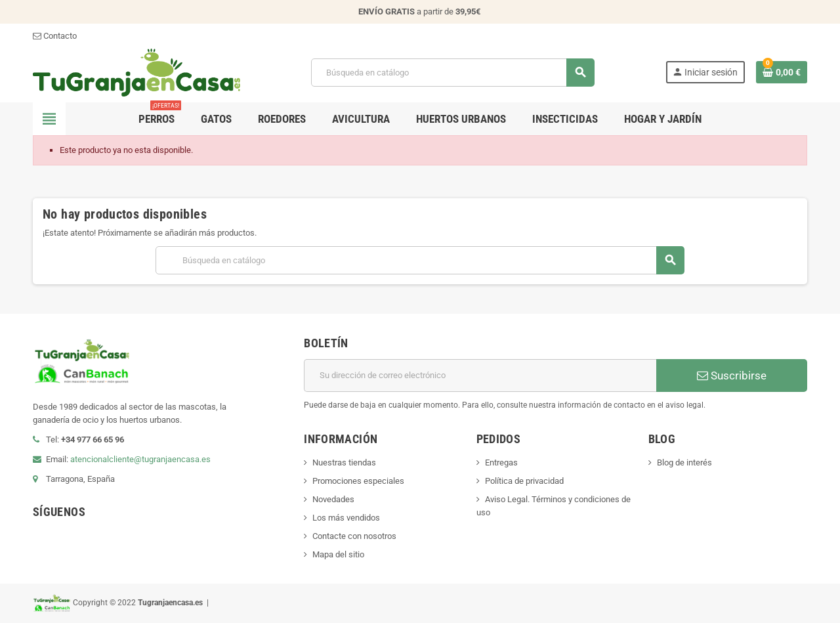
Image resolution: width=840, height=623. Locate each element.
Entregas (501, 462)
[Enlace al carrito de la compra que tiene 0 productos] (782, 72)
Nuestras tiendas (344, 462)
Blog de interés (684, 462)
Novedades (333, 499)
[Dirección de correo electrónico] (480, 376)
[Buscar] (452, 73)
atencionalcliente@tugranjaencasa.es (140, 459)
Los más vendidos (346, 518)
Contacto (55, 36)
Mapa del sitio (338, 554)
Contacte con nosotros (354, 536)
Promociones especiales (358, 481)
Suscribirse (732, 376)
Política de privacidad (524, 481)
